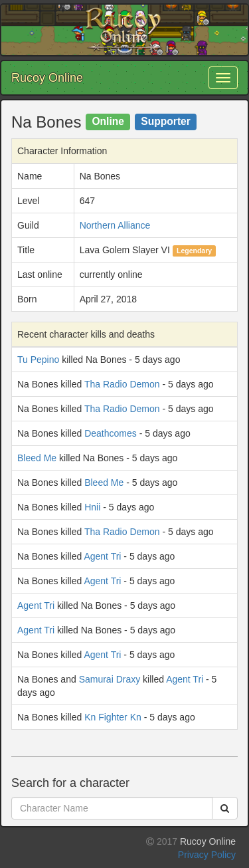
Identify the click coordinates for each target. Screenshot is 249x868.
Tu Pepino (38, 360)
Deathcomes (111, 433)
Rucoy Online (47, 78)
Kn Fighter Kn (113, 717)
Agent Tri (102, 556)
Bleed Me (37, 458)
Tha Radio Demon (122, 384)
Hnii (92, 507)
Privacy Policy (207, 855)
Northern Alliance (115, 225)
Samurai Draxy (110, 679)
